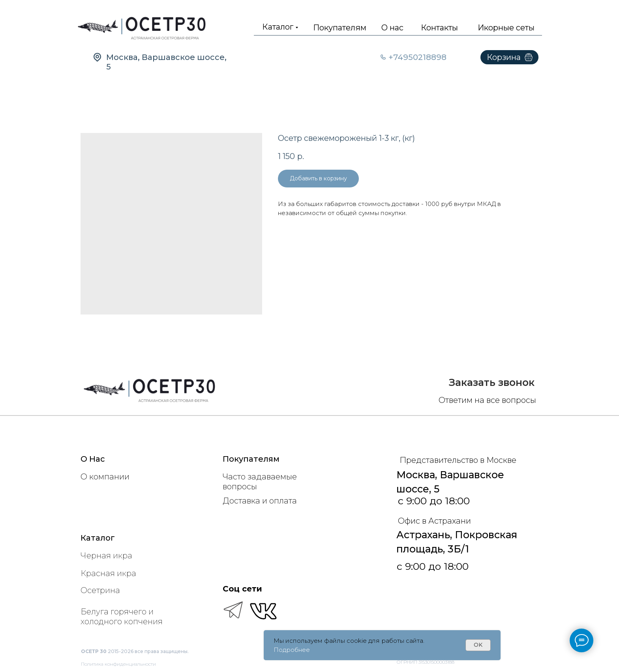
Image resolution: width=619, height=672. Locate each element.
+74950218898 (417, 57)
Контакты (439, 28)
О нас (392, 28)
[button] (492, 383)
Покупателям (340, 28)
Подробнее (292, 650)
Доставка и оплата (260, 501)
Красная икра (108, 573)
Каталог (278, 27)
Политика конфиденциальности (118, 664)
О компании (105, 477)
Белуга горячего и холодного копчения (122, 617)
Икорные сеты (506, 28)
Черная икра (106, 556)
